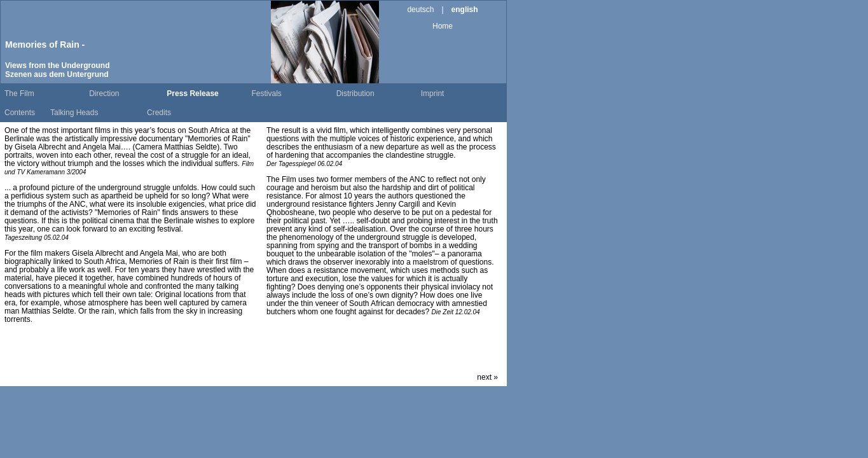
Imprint (433, 94)
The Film (19, 94)
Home (443, 26)
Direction (104, 94)
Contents (20, 113)
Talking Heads (74, 113)
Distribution (355, 94)
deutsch (420, 10)
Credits (159, 113)
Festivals (267, 94)
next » (487, 377)
